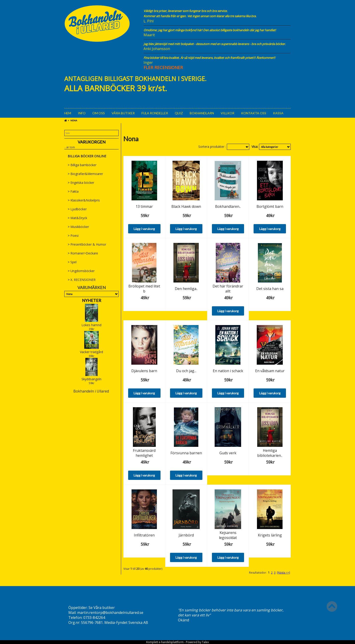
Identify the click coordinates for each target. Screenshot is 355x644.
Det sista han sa (270, 289)
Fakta (73, 191)
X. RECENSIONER (82, 280)
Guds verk (228, 453)
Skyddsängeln (91, 379)
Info (82, 113)
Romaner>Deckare (83, 253)
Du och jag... (186, 371)
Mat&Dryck (77, 218)
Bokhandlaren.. (228, 206)
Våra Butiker (123, 113)
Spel (72, 262)
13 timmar (144, 206)
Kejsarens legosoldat (228, 535)
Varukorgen (92, 142)
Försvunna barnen (186, 453)
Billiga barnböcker (82, 165)
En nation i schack (228, 371)
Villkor (228, 113)
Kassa (278, 113)
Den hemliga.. (186, 289)
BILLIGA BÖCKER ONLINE (87, 156)
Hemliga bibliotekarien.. (270, 453)
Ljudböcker (77, 209)
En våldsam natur (270, 371)
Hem (68, 113)
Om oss (99, 113)
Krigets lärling (270, 535)
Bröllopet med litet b (144, 289)
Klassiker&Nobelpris (84, 200)
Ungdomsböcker (81, 271)
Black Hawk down (186, 206)
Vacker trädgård (91, 352)
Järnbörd (186, 535)
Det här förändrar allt (228, 289)
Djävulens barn (144, 371)
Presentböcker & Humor (87, 244)
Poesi (73, 236)
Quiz (179, 113)
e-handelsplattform (171, 642)
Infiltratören (144, 535)
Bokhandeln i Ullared (91, 391)
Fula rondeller (155, 113)
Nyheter (92, 300)
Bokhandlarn (202, 113)
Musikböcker (78, 227)
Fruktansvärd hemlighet (144, 453)
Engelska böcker (81, 183)
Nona (74, 120)
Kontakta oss (254, 113)
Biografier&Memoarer (85, 174)
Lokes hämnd (91, 325)
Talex (205, 642)
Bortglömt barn (270, 206)
